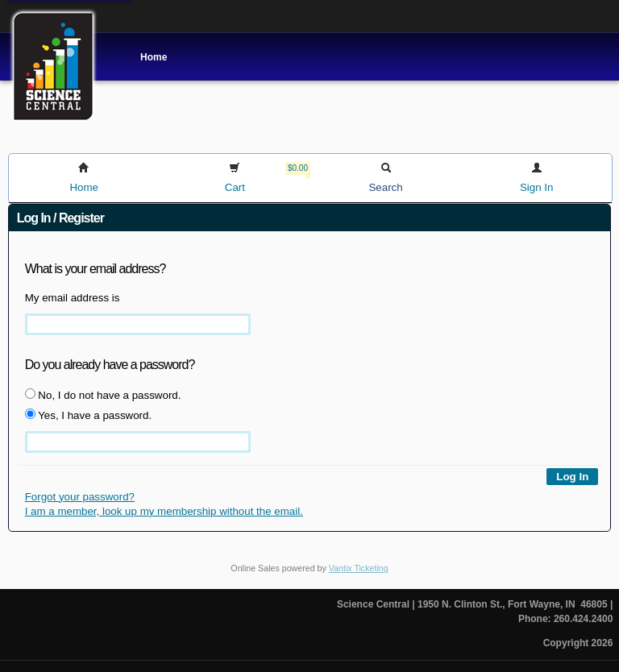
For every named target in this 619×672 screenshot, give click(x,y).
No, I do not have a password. (103, 395)
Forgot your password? (80, 497)
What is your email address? (96, 269)
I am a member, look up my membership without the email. (164, 511)
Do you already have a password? (110, 365)
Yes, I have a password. (88, 415)
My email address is (73, 298)
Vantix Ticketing (359, 568)
